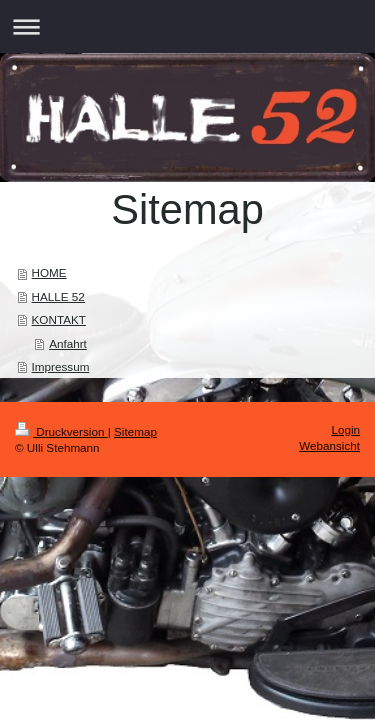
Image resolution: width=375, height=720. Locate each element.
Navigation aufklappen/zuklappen (187, 26)
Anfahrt (68, 343)
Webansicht (329, 445)
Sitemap (135, 431)
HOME (49, 272)
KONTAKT (59, 319)
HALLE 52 (58, 296)
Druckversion (61, 431)
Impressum (61, 366)
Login (345, 429)
